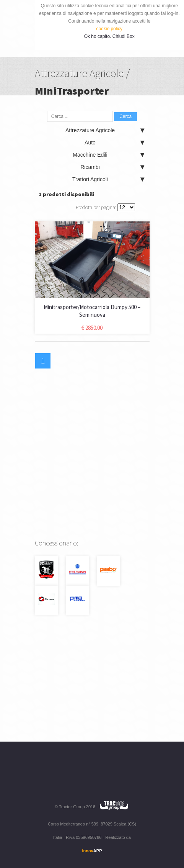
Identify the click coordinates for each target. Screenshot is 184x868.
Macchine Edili (108, 155)
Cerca (125, 116)
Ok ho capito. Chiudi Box (109, 36)
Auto (114, 142)
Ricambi (112, 167)
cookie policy (109, 29)
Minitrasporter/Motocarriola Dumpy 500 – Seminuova (92, 311)
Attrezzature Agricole (105, 130)
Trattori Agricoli (108, 179)
